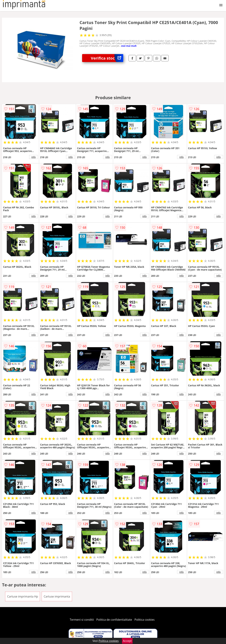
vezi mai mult (129, 46)
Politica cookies (145, 620)
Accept (127, 641)
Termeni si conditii (82, 620)
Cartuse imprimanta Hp (23, 596)
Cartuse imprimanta (57, 596)
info (34, 157)
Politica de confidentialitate (114, 620)
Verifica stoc (107, 58)
